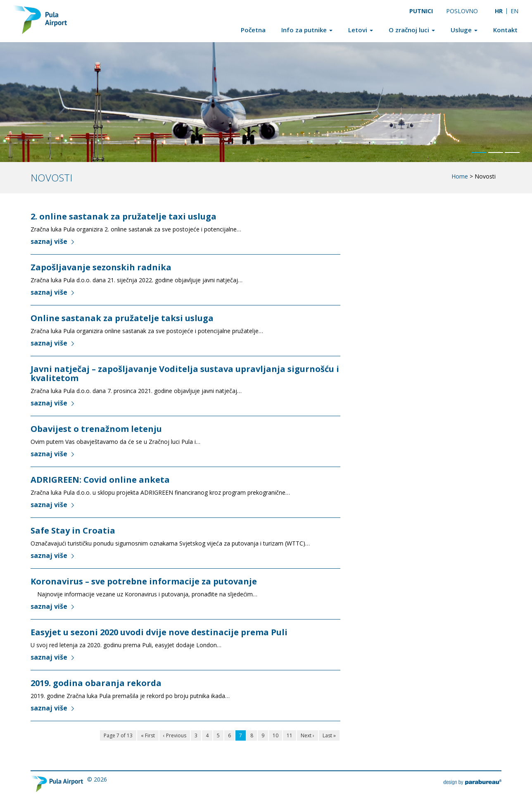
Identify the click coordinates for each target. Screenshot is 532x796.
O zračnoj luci (412, 30)
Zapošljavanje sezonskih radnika (101, 267)
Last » (329, 735)
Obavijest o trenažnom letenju (96, 429)
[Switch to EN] (515, 11)
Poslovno (462, 11)
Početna (253, 30)
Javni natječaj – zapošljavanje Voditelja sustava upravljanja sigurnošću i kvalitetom (185, 373)
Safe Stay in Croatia (73, 530)
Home (460, 176)
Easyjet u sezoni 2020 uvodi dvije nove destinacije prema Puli (159, 632)
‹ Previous (175, 735)
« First (148, 735)
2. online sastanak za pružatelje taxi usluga (123, 216)
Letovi (361, 30)
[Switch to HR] (499, 11)
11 (290, 735)
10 (275, 735)
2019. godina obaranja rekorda (96, 683)
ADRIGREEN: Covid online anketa (100, 480)
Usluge (464, 30)
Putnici (421, 11)
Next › (308, 735)
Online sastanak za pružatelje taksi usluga (122, 318)
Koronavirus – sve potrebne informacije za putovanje (144, 581)
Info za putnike (307, 30)
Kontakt (505, 30)
